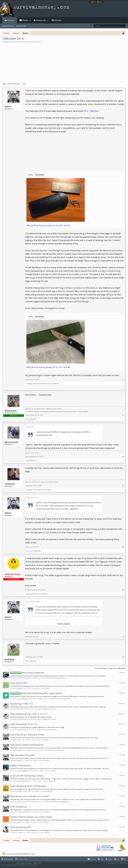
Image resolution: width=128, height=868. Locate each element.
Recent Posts (21, 26)
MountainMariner (24, 771)
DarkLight (29, 490)
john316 (20, 688)
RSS (124, 859)
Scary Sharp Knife (18, 683)
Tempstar (29, 384)
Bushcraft (52, 781)
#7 (123, 637)
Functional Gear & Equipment (55, 678)
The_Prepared (23, 699)
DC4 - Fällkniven (91, 111)
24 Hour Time (21, 859)
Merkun (43, 490)
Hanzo (30, 42)
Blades (16, 42)
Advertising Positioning (23, 863)
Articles (58, 20)
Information (40, 175)
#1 (123, 380)
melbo (20, 832)
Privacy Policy (123, 863)
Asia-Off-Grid (22, 709)
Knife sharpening (18, 807)
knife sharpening (13, 84)
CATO (20, 822)
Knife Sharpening (18, 724)
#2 (123, 415)
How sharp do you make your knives (27, 735)
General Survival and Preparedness (57, 802)
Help (101, 859)
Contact (92, 859)
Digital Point (37, 863)
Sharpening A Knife (19, 704)
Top (117, 859)
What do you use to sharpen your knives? (30, 796)
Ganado (20, 678)
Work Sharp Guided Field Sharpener (27, 745)
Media (31, 175)
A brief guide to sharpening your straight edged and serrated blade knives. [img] (37, 727)
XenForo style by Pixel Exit (48, 865)
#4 (123, 486)
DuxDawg (9, 659)
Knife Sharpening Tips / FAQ (23, 714)
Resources (41, 20)
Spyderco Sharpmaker (20, 765)
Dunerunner (49, 384)
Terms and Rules (111, 863)
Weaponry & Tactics (49, 709)
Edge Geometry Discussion (23, 755)
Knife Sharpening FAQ (20, 827)
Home (109, 859)
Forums (11, 20)
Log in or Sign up (96, 2)
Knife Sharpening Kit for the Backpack (28, 786)
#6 (123, 590)
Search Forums (8, 26)
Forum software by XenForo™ (19, 865)
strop (24, 84)
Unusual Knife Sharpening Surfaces (27, 776)
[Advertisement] (64, 62)
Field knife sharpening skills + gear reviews (36, 693)
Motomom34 (37, 384)
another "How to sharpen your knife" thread (31, 817)
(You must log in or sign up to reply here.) (110, 668)
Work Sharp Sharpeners (27, 673)
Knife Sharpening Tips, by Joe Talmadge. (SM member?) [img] (30, 717)
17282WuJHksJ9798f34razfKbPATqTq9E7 (20, 854)
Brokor (20, 791)
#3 (123, 457)
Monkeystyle (7, 859)
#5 (123, 547)
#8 (123, 657)
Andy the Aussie (31, 590)
